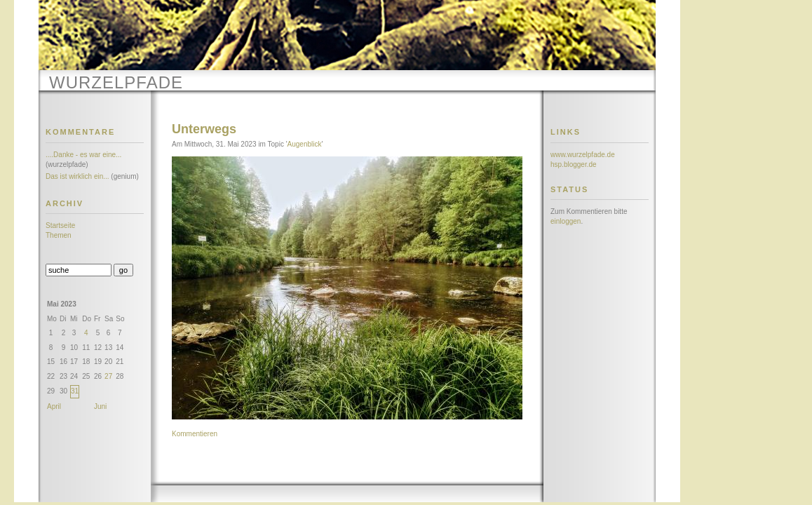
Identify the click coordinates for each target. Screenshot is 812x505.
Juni (100, 406)
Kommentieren (195, 434)
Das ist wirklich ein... (77, 176)
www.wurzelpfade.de (583, 155)
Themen (59, 235)
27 (108, 376)
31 (75, 391)
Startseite (60, 225)
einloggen (566, 221)
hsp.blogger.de (574, 164)
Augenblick (305, 144)
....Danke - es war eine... (83, 155)
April (54, 406)
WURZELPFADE (116, 82)
